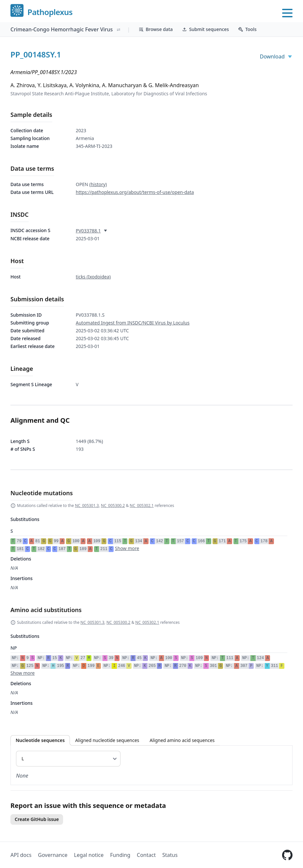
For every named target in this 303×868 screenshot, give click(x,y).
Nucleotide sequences (40, 740)
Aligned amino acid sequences (182, 740)
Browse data (156, 29)
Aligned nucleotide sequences (107, 740)
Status (170, 855)
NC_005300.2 (113, 505)
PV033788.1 (88, 231)
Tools (247, 29)
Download (276, 56)
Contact (146, 855)
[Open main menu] (287, 13)
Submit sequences (205, 29)
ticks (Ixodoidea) (93, 277)
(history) (98, 184)
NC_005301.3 (87, 505)
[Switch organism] (119, 30)
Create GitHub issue (37, 819)
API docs (21, 855)
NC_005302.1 (142, 505)
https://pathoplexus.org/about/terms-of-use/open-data (135, 192)
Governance (53, 855)
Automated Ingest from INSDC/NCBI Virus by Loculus (133, 323)
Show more (127, 548)
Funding (120, 855)
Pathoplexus (50, 12)
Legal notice (89, 855)
